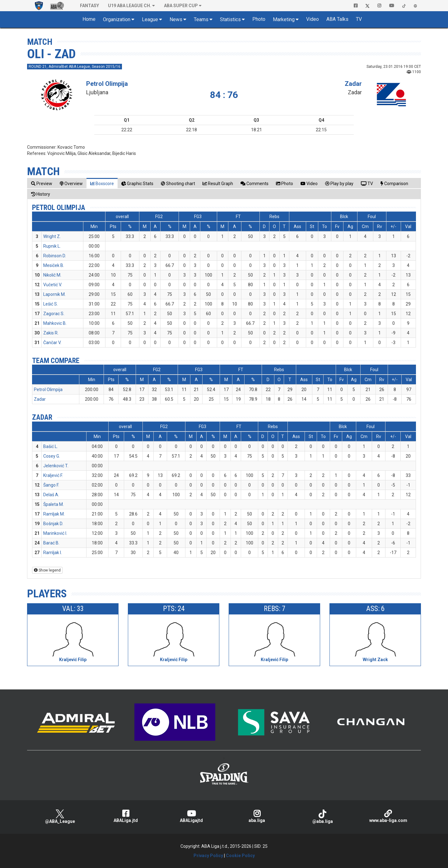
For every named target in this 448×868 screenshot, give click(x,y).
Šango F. (51, 485)
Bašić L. (51, 446)
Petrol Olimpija (107, 84)
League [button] (150, 19)
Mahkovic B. (55, 323)
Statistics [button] (230, 19)
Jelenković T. (56, 466)
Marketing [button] (284, 19)
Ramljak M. (54, 514)
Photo (259, 19)
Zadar (353, 84)
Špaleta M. (54, 504)
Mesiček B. (54, 265)
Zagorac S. (54, 314)
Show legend (47, 570)
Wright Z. (52, 236)
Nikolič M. (52, 275)
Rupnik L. (52, 246)
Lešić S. (51, 304)
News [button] (176, 19)
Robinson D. (55, 256)
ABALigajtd (191, 816)
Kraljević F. (53, 475)
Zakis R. (51, 333)
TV (359, 19)
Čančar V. (52, 343)
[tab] (42, 183)
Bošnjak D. (53, 524)
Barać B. (51, 543)
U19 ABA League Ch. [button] (130, 6)
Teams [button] (201, 19)
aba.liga (257, 816)
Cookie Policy (240, 856)
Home (89, 19)
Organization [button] (117, 19)
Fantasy (89, 6)
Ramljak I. (53, 553)
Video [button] (313, 19)
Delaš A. (51, 495)
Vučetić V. (53, 285)
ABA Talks (337, 19)
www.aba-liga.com (388, 816)
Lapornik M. (54, 294)
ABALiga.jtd (126, 816)
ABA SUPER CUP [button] (181, 6)
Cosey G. (52, 456)
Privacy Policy (208, 856)
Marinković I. (55, 533)
